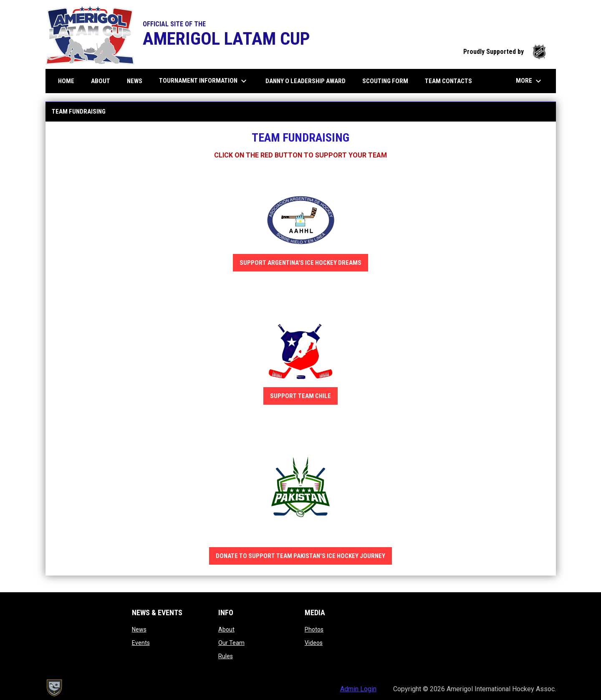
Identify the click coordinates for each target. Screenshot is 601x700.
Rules (226, 656)
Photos (314, 629)
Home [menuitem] (66, 81)
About (226, 629)
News (139, 629)
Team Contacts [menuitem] (452, 81)
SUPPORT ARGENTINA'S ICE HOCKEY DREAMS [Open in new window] (300, 263)
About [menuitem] (104, 81)
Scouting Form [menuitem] (385, 81)
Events (141, 643)
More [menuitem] (530, 81)
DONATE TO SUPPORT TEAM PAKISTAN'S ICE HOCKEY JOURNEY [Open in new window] (300, 556)
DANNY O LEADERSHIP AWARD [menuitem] (309, 81)
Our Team (231, 643)
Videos (314, 643)
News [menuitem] (135, 81)
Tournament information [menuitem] (204, 81)
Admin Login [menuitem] (358, 689)
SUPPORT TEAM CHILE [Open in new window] (300, 396)
